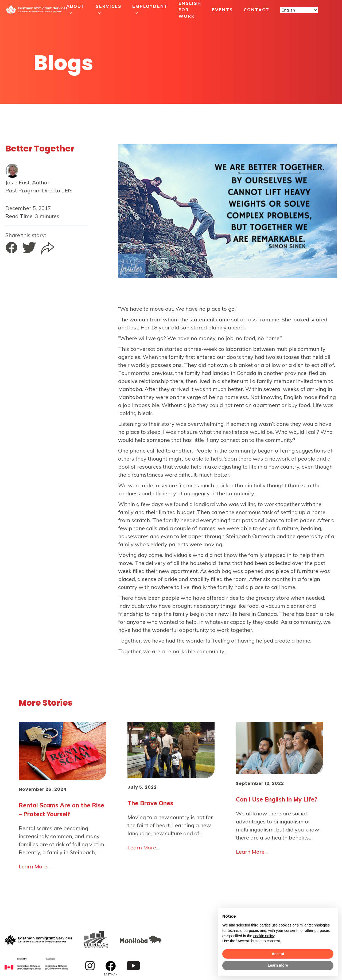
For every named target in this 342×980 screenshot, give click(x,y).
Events (222, 10)
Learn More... (35, 866)
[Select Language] (299, 10)
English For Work (190, 10)
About (76, 6)
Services (109, 6)
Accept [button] (278, 954)
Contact (256, 10)
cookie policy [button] (264, 936)
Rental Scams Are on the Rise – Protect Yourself (61, 810)
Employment (150, 6)
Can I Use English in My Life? (277, 799)
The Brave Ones (150, 803)
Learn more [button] (278, 965)
